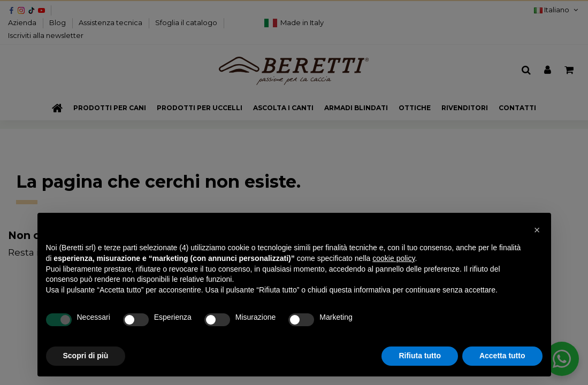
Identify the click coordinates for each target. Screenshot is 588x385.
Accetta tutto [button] (502, 356)
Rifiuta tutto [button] (420, 356)
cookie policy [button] (394, 258)
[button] (537, 230)
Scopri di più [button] (86, 356)
